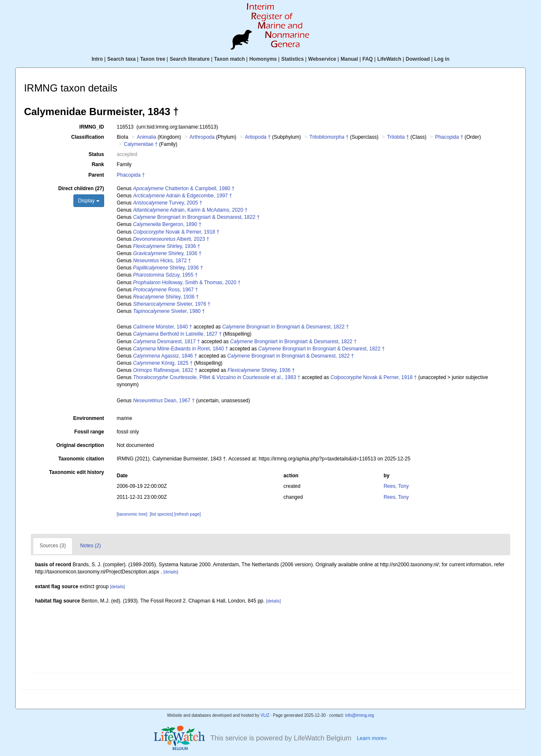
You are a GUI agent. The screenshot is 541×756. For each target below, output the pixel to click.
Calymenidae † (141, 144)
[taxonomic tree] (132, 514)
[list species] (161, 514)
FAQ (368, 59)
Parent (96, 175)
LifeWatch (389, 59)
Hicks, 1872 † (162, 261)
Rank (98, 164)
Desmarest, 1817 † (166, 342)
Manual (349, 59)
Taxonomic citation (81, 459)
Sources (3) (53, 546)
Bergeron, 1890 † (167, 224)
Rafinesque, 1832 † (165, 370)
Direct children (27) (81, 188)
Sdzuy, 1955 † (165, 275)
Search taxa (121, 59)
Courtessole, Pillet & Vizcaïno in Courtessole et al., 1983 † (217, 377)
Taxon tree (153, 59)
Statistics (292, 59)
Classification (88, 137)
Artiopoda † (258, 137)
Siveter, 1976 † (171, 304)
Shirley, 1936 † (166, 246)
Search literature (190, 59)
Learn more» (372, 738)
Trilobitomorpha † (329, 137)
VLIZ (265, 715)
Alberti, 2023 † (171, 239)
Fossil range (89, 432)
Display (89, 201)
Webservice (322, 59)
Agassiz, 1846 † (165, 356)
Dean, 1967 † (164, 401)
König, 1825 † (163, 363)
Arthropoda (202, 137)
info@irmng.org (359, 715)
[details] (171, 572)
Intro (97, 59)
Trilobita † (398, 137)
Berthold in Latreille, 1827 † (177, 334)
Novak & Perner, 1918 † (176, 232)
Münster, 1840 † (162, 327)
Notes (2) (90, 546)
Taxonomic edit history (76, 472)
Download (418, 59)
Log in (442, 59)
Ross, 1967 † (165, 290)
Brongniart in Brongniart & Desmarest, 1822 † (196, 217)
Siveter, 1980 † (169, 311)
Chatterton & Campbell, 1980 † (184, 188)
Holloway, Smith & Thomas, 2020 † (187, 282)
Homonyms (263, 59)
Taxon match (230, 59)
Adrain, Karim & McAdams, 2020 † (190, 210)
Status (96, 154)
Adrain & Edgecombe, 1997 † (182, 196)
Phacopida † (449, 137)
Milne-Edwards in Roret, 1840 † (180, 349)
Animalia (146, 137)
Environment (88, 418)
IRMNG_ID (92, 127)
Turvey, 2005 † (167, 203)
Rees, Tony (396, 486)
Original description (80, 445)
